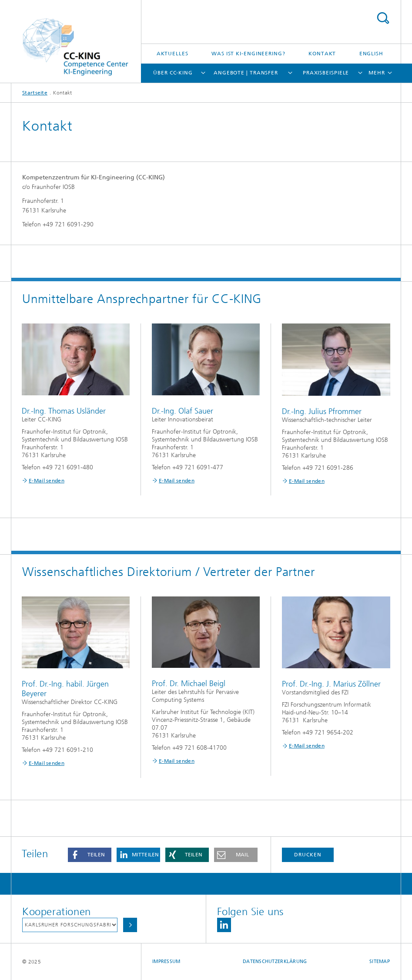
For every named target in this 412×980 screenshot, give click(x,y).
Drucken (308, 855)
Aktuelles (173, 54)
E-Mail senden (47, 481)
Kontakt (322, 54)
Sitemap (380, 961)
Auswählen (130, 925)
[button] (90, 855)
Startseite (35, 93)
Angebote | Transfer (246, 73)
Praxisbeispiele (326, 73)
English (371, 54)
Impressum (166, 961)
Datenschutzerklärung (275, 961)
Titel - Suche (383, 18)
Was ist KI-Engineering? (248, 54)
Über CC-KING (173, 73)
